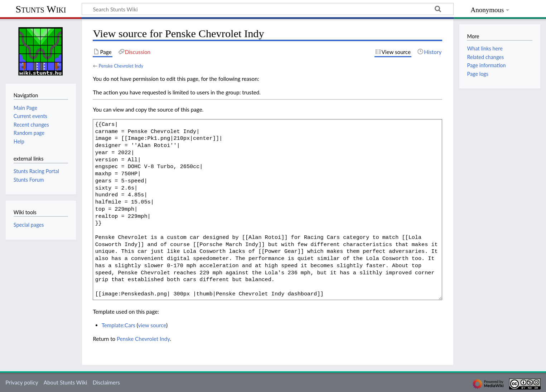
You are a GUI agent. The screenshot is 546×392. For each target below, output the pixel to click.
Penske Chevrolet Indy (121, 66)
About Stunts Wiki (66, 382)
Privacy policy (22, 382)
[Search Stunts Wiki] (268, 9)
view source (152, 325)
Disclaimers (106, 382)
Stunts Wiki (41, 9)
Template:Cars (119, 325)
